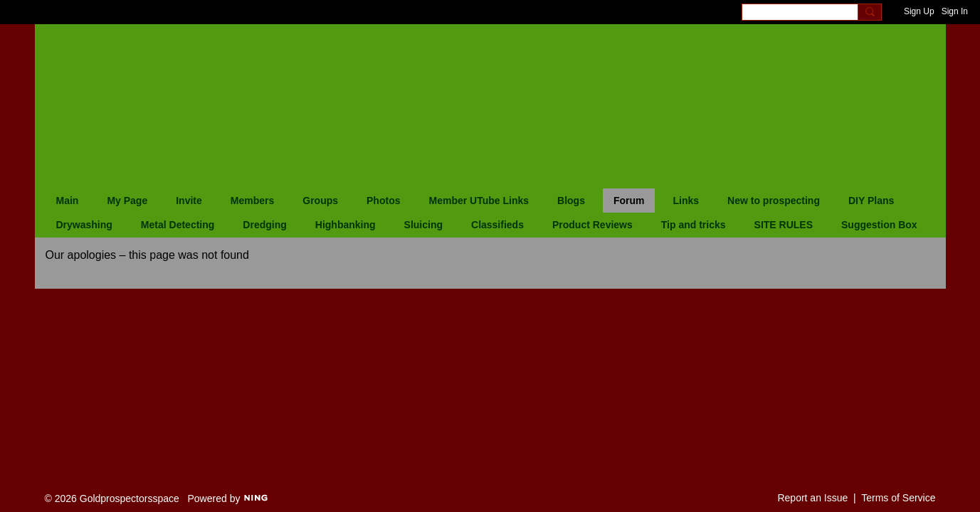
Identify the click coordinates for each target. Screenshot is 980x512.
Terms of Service (898, 498)
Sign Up (919, 11)
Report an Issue (812, 498)
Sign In (955, 11)
